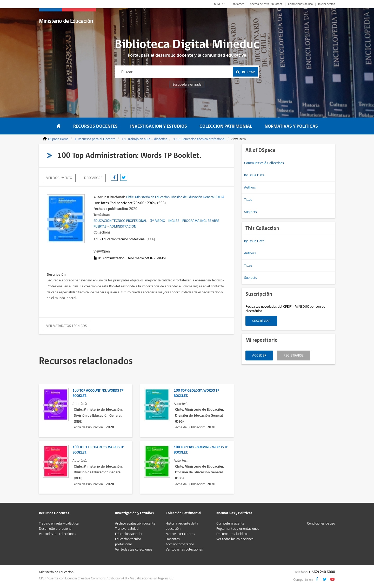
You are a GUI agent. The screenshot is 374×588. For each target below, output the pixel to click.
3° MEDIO (158, 221)
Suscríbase (261, 321)
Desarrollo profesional (56, 529)
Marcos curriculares (180, 534)
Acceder (259, 356)
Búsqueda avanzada (187, 85)
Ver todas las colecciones (58, 534)
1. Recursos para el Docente (95, 139)
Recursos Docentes (95, 126)
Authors (250, 188)
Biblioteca (238, 4)
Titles (248, 200)
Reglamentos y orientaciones (238, 529)
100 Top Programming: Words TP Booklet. (201, 450)
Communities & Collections (264, 163)
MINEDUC (220, 4)
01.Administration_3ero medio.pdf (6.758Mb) (130, 258)
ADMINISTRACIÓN (123, 227)
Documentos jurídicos (232, 534)
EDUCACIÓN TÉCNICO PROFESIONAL (120, 221)
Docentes (173, 539)
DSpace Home (58, 139)
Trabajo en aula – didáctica (59, 524)
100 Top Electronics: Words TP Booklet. (98, 450)
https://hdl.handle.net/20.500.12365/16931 (134, 203)
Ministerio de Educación (66, 21)
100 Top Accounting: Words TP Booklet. (98, 393)
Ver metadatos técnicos (66, 326)
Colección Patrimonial (226, 126)
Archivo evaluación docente (135, 524)
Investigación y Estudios (159, 126)
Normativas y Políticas (291, 126)
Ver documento (59, 178)
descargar (93, 178)
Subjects (251, 212)
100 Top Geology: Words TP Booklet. (196, 393)
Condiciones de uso (300, 4)
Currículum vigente (230, 524)
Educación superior (129, 534)
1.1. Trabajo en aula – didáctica (144, 139)
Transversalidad (127, 529)
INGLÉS (174, 221)
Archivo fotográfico (180, 544)
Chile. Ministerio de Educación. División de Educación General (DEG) (175, 197)
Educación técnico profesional (128, 542)
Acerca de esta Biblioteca (266, 4)
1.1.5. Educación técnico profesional (199, 139)
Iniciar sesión (327, 4)
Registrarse (294, 356)
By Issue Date (254, 175)
